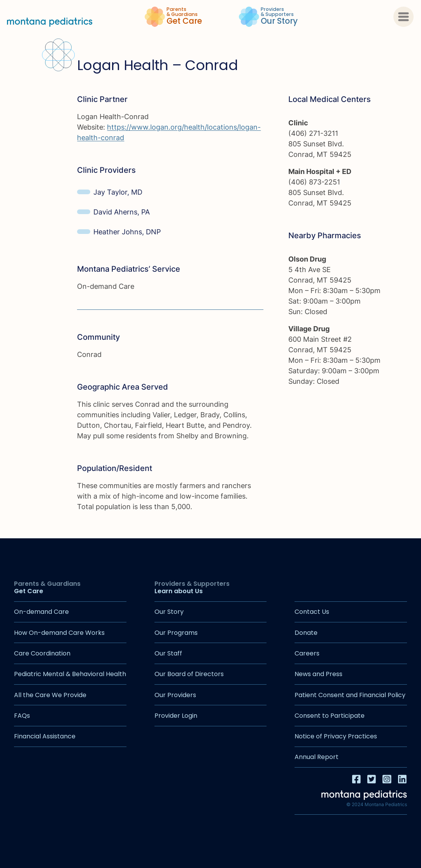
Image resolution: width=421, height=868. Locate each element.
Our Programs (176, 633)
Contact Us (312, 612)
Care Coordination (42, 653)
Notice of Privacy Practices (336, 736)
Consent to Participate (330, 716)
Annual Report (317, 757)
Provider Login (176, 716)
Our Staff (168, 653)
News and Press (318, 674)
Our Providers (175, 695)
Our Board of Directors (189, 674)
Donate (306, 633)
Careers (307, 653)
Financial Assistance (45, 736)
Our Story (169, 612)
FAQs (22, 716)
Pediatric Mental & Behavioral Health (70, 674)
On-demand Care (41, 612)
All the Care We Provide (50, 695)
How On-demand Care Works (59, 633)
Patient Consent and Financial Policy (350, 695)
